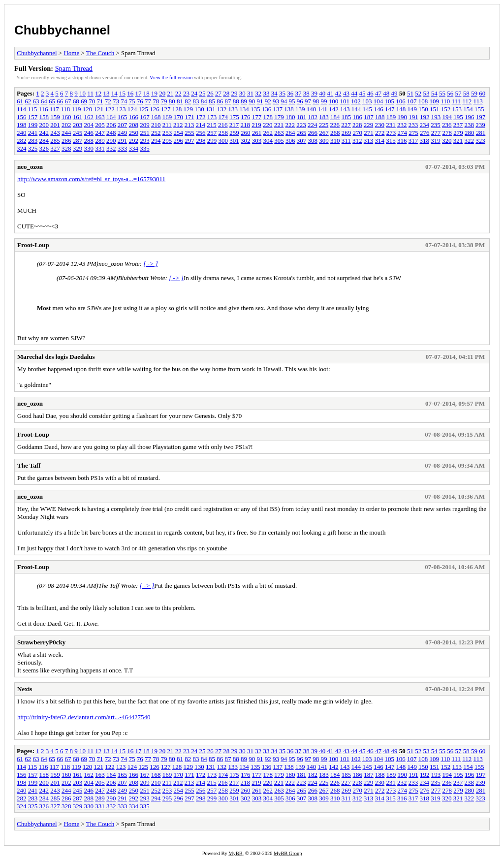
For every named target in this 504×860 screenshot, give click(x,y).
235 (436, 125)
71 (100, 101)
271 (369, 133)
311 (346, 141)
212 (178, 125)
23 (186, 93)
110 (445, 101)
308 (313, 141)
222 (290, 125)
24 (194, 93)
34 (274, 93)
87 (228, 101)
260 (246, 133)
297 (189, 141)
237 (458, 125)
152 (446, 109)
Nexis (25, 689)
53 (426, 93)
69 (84, 101)
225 (324, 125)
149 (412, 109)
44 (354, 93)
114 (21, 109)
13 (106, 93)
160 (66, 117)
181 (302, 117)
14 (114, 93)
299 (212, 141)
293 (145, 141)
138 (289, 109)
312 (357, 141)
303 (257, 141)
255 (189, 133)
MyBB (235, 853)
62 (28, 101)
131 (211, 109)
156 (22, 117)
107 (412, 101)
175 (234, 117)
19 (154, 93)
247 (100, 133)
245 (78, 133)
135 (255, 109)
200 (44, 125)
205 (100, 125)
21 (170, 93)
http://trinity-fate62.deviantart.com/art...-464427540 (84, 717)
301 (234, 141)
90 (252, 101)
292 (134, 141)
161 (78, 117)
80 (172, 101)
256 (201, 133)
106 (401, 101)
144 (356, 109)
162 (89, 117)
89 (244, 101)
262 (268, 133)
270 (358, 133)
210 (156, 125)
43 (346, 93)
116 (44, 109)
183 (324, 117)
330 (89, 148)
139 (300, 109)
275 (413, 133)
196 (470, 117)
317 (413, 141)
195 (458, 117)
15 (122, 93)
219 (256, 125)
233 (413, 125)
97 (308, 101)
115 (32, 109)
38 (306, 93)
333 (123, 148)
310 (335, 141)
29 (234, 93)
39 (314, 93)
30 (242, 93)
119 (76, 109)
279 (458, 133)
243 (55, 133)
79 (164, 101)
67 (68, 101)
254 (179, 133)
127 (166, 109)
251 (145, 133)
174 (223, 117)
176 (246, 117)
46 (370, 93)
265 (302, 133)
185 (346, 117)
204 (89, 125)
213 (189, 125)
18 (146, 93)
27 (218, 93)
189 (391, 117)
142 (334, 109)
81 (180, 101)
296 (179, 141)
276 (425, 133)
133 (233, 109)
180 (290, 117)
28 (226, 93)
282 (22, 141)
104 (378, 101)
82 (188, 101)
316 (402, 141)
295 (167, 141)
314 (380, 141)
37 (298, 93)
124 (132, 109)
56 (450, 93)
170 (179, 117)
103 (367, 101)
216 (223, 125)
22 (178, 93)
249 (123, 133)
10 (82, 93)
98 (316, 101)
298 (201, 141)
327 (55, 148)
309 (324, 141)
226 (335, 125)
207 (123, 125)
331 (100, 148)
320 (447, 141)
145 (367, 109)
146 (378, 109)
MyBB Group (288, 853)
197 (481, 117)
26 (210, 93)
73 (116, 101)
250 (134, 133)
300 (223, 141)
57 (458, 93)
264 (290, 133)
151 (435, 109)
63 (36, 101)
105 (390, 101)
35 (282, 93)
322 (470, 141)
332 (111, 148)
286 (66, 141)
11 (90, 93)
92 (268, 101)
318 (425, 141)
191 (413, 117)
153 (457, 109)
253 (167, 133)
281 (481, 133)
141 (322, 109)
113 (478, 101)
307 (302, 141)
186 (358, 117)
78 (156, 101)
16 (130, 93)
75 (132, 101)
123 (121, 109)
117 (54, 109)
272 (380, 133)
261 (257, 133)
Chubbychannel (62, 30)
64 (44, 101)
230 (380, 125)
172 (201, 117)
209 (145, 125)
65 (52, 101)
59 (474, 93)
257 (212, 133)
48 (386, 93)
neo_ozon (30, 167)
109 (435, 101)
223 (301, 125)
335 (145, 148)
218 (246, 125)
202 (66, 125)
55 (442, 93)
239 (480, 125)
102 (356, 101)
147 (390, 109)
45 (362, 93)
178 (268, 117)
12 (98, 93)
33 (266, 93)
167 (145, 117)
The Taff (29, 465)
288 (89, 141)
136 (267, 109)
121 (98, 109)
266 (313, 133)
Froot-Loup (33, 245)
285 (55, 141)
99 (324, 101)
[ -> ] (151, 264)
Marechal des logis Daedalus (56, 357)
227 (346, 125)
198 (22, 125)
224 (313, 125)
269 (346, 133)
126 (155, 109)
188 (380, 117)
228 (357, 125)
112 (467, 101)
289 (100, 141)
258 (223, 133)
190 (403, 117)
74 (124, 101)
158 (44, 117)
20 (162, 93)
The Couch (100, 53)
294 (156, 141)
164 (111, 117)
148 (401, 109)
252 (156, 133)
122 (110, 109)
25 (202, 93)
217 (234, 125)
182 (313, 117)
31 (250, 93)
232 (402, 125)
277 (436, 133)
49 (394, 93)
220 (268, 125)
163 (100, 117)
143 (345, 109)
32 (258, 93)
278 (447, 133)
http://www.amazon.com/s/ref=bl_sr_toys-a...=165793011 (91, 179)
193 (436, 117)
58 (466, 93)
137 (278, 109)
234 (425, 125)
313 (369, 141)
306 (290, 141)
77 (148, 101)
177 (257, 117)
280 (470, 133)
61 (20, 101)
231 (391, 125)
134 (244, 109)
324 (22, 148)
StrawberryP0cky (41, 642)
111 (457, 101)
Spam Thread (74, 68)
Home (71, 53)
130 (199, 109)
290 (111, 141)
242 (44, 133)
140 (312, 109)
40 (322, 93)
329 (78, 148)
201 (55, 125)
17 (138, 93)
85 (212, 101)
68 (76, 101)
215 (212, 125)
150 (423, 109)
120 (88, 109)
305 (279, 141)
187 (369, 117)
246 (89, 133)
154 (468, 109)
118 (65, 109)
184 (335, 117)
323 (480, 141)
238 (470, 125)
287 (78, 141)
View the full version (171, 78)
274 (403, 133)
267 (324, 133)
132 (222, 109)
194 (447, 117)
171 (189, 117)
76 (140, 101)
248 (111, 133)
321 (458, 141)
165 (123, 117)
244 (66, 133)
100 (334, 101)
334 (134, 148)
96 (300, 101)
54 (434, 93)
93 (276, 101)
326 (44, 148)
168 (156, 117)
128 (177, 109)
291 (123, 141)
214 (201, 125)
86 (220, 101)
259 (234, 133)
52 (418, 93)
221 (279, 125)
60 (482, 93)
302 (246, 141)
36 (290, 93)
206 (111, 125)
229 (369, 125)
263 (279, 133)
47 (378, 93)
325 (33, 148)
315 (391, 141)
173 (212, 117)
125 (143, 109)
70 (92, 101)
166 (134, 117)
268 (335, 133)
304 (268, 141)
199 (33, 125)
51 (410, 93)
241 (33, 133)
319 (436, 141)
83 (196, 101)
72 (108, 101)
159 (55, 117)
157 (33, 117)
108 (423, 101)
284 (44, 141)
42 (338, 93)
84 (204, 101)
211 (167, 125)
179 (279, 117)
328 (66, 148)
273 (391, 133)
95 (292, 101)
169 (167, 117)
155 (479, 109)
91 (260, 101)
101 (345, 101)
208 (134, 125)
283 (33, 141)
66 (60, 101)
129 (188, 109)
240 (22, 133)
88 (236, 101)
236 (447, 125)
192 (425, 117)
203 (78, 125)
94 (284, 101)
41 (330, 93)
